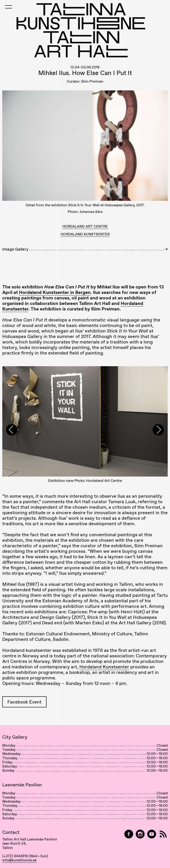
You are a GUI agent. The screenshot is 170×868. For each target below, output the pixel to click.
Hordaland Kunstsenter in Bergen (55, 292)
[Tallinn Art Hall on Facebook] (129, 834)
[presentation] (12, 430)
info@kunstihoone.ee (19, 860)
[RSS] (163, 834)
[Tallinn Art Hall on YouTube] (152, 834)
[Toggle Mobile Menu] (8, 7)
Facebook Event (24, 702)
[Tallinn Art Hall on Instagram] (140, 834)
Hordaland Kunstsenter (104, 667)
